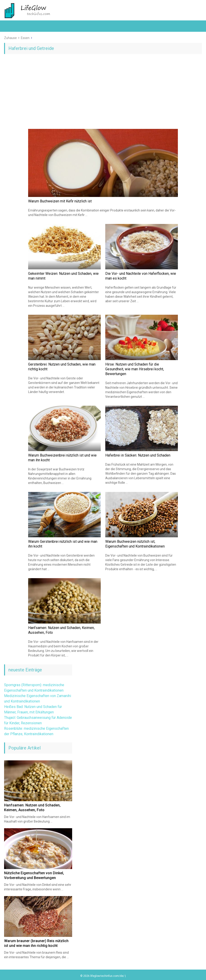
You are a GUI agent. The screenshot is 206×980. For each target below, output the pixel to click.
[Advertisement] (103, 93)
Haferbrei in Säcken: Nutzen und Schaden (138, 455)
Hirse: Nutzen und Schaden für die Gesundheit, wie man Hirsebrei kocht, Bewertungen (135, 369)
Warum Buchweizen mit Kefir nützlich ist (60, 201)
